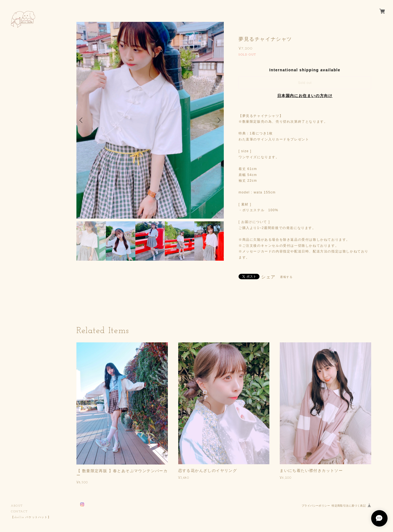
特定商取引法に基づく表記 (349, 506)
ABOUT (17, 506)
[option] (150, 120)
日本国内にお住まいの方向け (305, 96)
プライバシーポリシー (316, 506)
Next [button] (218, 120)
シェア (268, 277)
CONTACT (19, 512)
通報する (286, 277)
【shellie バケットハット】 (31, 517)
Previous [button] (82, 120)
